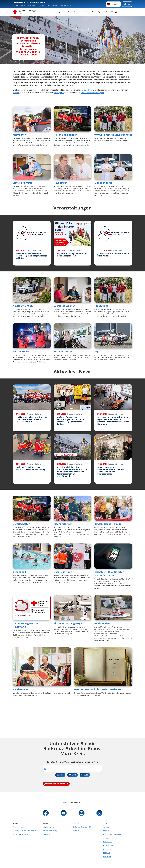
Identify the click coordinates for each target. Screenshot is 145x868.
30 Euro (60, 775)
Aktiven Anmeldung (50, 831)
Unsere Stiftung (63, 572)
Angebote (61, 12)
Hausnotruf (60, 183)
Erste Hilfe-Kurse (72, 12)
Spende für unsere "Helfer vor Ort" (25, 831)
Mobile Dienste (103, 183)
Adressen (107, 827)
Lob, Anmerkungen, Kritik (112, 834)
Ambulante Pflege (23, 306)
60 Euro (73, 775)
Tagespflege (101, 306)
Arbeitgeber (59, 93)
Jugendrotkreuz (63, 524)
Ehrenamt (46, 834)
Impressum (107, 849)
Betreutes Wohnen (64, 306)
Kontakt (16, 93)
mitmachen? (87, 90)
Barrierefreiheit (109, 846)
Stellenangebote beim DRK (82, 827)
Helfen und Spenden (97, 12)
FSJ (96, 351)
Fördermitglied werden (21, 834)
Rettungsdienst (22, 351)
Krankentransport (64, 351)
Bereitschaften (21, 524)
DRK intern (107, 857)
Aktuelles (76, 831)
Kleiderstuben (21, 689)
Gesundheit (19, 572)
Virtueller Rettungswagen (68, 623)
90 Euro (85, 775)
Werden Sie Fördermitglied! (93, 93)
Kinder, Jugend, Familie (108, 524)
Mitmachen (84, 12)
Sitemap (106, 838)
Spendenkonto (18, 827)
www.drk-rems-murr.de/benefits (113, 135)
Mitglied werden (49, 827)
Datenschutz (108, 842)
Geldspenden (102, 623)
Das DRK (110, 12)
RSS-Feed (106, 853)
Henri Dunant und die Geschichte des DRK (99, 689)
